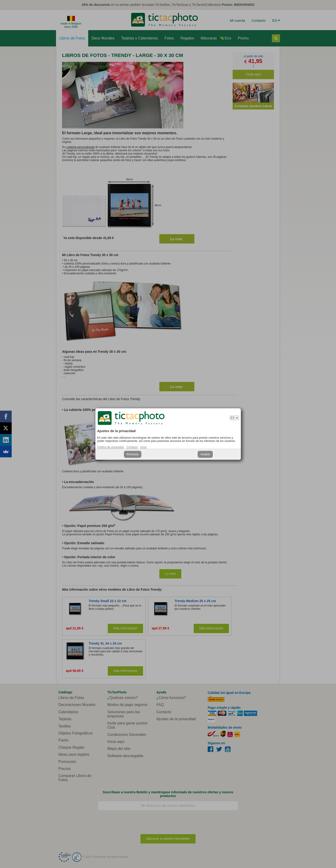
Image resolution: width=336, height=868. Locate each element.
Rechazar (133, 454)
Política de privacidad (111, 447)
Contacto (132, 447)
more (143, 447)
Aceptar (205, 454)
